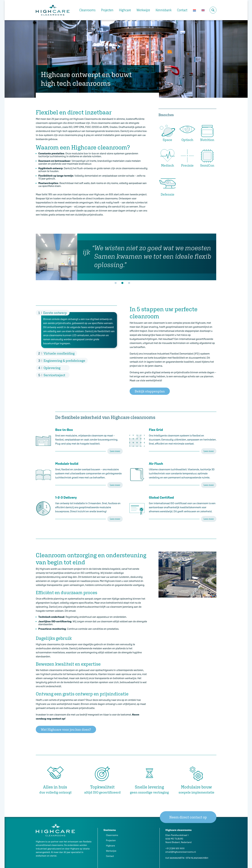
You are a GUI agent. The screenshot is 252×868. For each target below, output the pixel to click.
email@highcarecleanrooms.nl (181, 852)
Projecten (107, 10)
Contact (182, 10)
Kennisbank (164, 10)
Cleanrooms (87, 10)
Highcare (125, 10)
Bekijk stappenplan (150, 391)
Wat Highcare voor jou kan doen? (66, 729)
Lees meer (115, 451)
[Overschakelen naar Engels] (203, 10)
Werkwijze (143, 10)
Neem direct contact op (188, 817)
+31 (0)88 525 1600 (175, 848)
